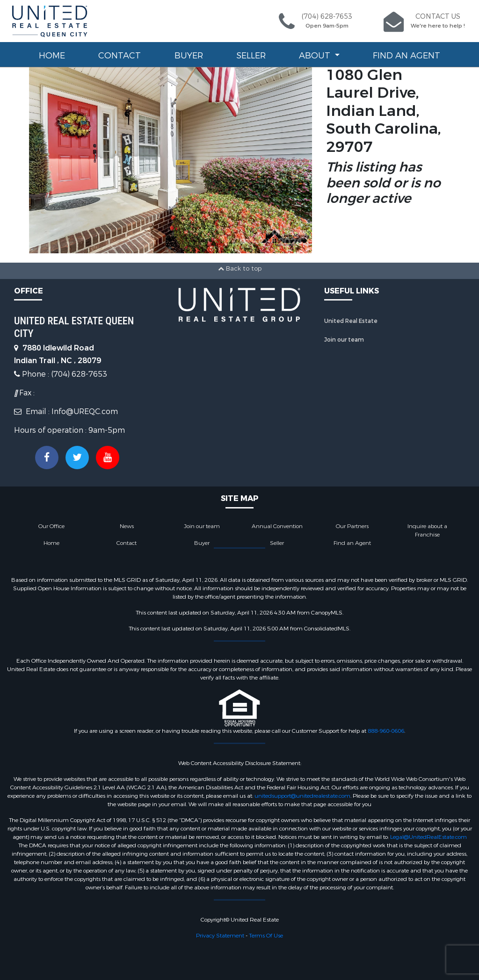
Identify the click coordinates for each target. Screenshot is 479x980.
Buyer (189, 56)
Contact (120, 56)
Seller (251, 56)
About (316, 56)
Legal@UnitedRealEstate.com (428, 837)
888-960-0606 (386, 731)
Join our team (344, 340)
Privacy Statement (220, 936)
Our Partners (352, 526)
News (127, 526)
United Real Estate (351, 321)
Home (52, 56)
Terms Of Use (266, 936)
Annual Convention (277, 526)
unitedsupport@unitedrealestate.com (302, 796)
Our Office (51, 526)
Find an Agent (406, 56)
